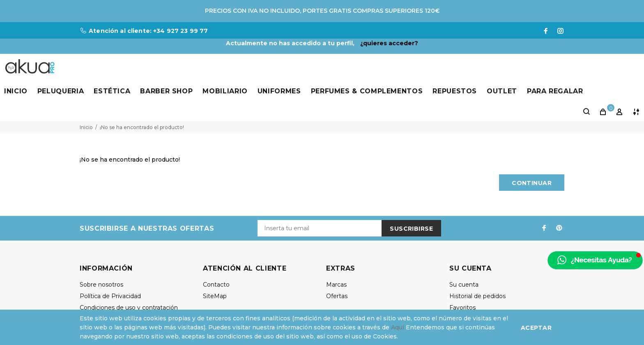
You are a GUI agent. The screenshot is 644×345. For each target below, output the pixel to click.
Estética (112, 91)
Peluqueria (61, 91)
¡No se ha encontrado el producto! (142, 127)
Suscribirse (411, 229)
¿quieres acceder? (389, 43)
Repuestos (455, 91)
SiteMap (215, 296)
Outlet (502, 91)
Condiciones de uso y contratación (129, 308)
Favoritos (462, 308)
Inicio (16, 91)
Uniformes (279, 91)
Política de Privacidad (110, 296)
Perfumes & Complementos (367, 91)
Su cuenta (464, 285)
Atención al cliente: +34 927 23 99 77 (148, 31)
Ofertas (337, 296)
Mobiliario (225, 91)
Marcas (336, 285)
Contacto (216, 285)
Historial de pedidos (477, 296)
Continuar (532, 183)
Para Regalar (555, 91)
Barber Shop (166, 91)
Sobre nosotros (101, 285)
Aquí (398, 327)
